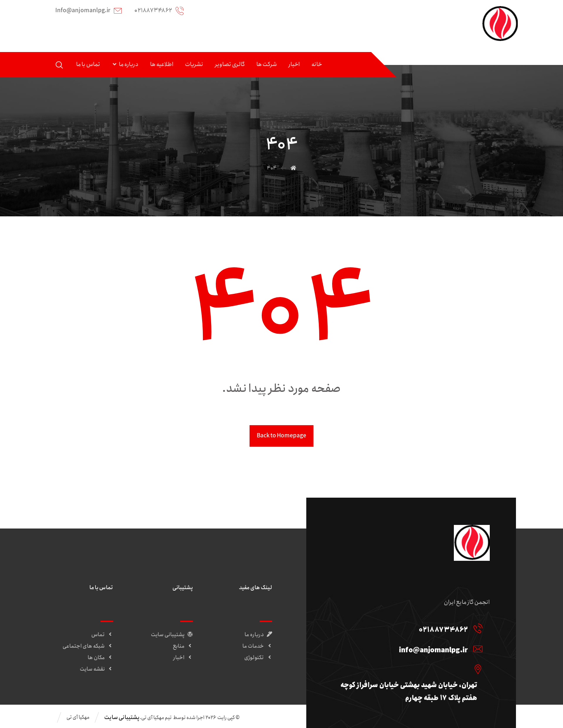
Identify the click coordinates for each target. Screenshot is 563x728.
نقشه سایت (96, 670)
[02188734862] (410, 629)
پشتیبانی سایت (172, 635)
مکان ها (100, 658)
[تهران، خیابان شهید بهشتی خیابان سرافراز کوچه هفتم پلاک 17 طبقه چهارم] (410, 670)
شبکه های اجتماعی (88, 647)
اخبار (183, 658)
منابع (183, 647)
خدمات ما (257, 647)
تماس (102, 635)
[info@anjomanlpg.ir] (410, 649)
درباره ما (258, 635)
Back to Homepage (281, 436)
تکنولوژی (258, 658)
